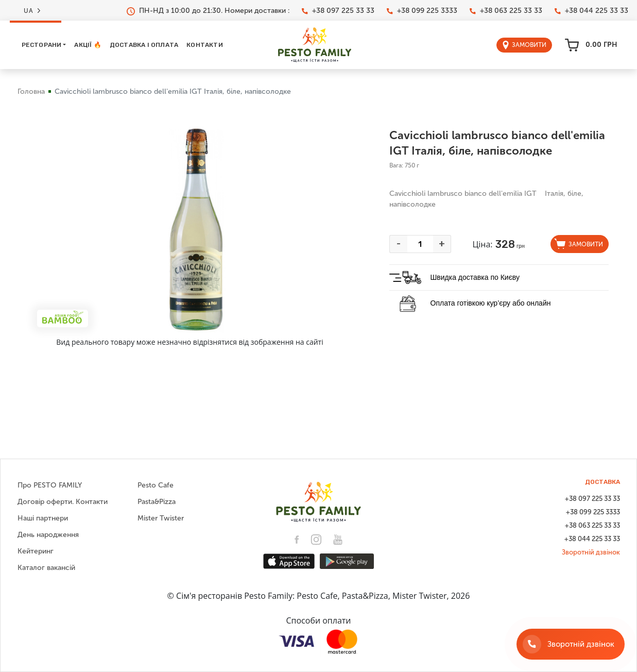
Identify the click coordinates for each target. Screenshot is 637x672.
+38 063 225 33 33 (506, 11)
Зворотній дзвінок (591, 552)
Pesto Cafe (156, 485)
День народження (48, 535)
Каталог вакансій (46, 568)
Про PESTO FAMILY (50, 485)
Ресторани (42, 45)
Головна (31, 91)
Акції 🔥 (88, 45)
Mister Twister (161, 518)
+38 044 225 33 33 (591, 11)
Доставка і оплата (144, 45)
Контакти (205, 45)
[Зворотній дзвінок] (571, 644)
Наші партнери (43, 518)
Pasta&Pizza (157, 502)
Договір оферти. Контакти (63, 502)
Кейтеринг (36, 551)
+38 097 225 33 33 (338, 11)
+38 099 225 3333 (422, 11)
